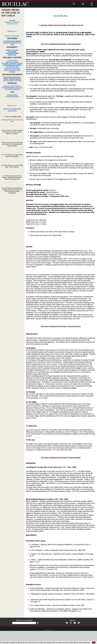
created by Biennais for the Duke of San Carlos (12, 121)
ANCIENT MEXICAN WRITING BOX (12, 77)
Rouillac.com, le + (12, 106)
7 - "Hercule (7, 117)
